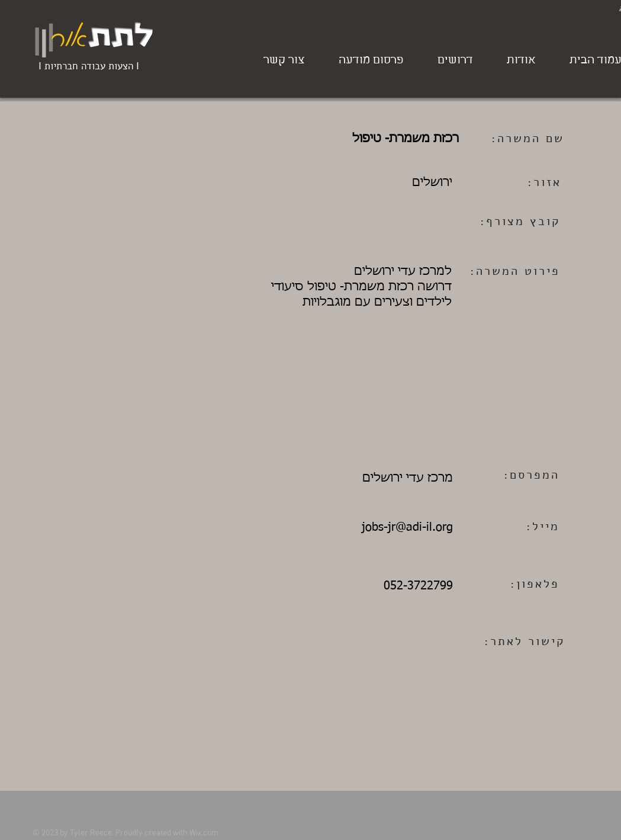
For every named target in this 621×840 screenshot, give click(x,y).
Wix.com (204, 833)
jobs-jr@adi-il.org (407, 527)
